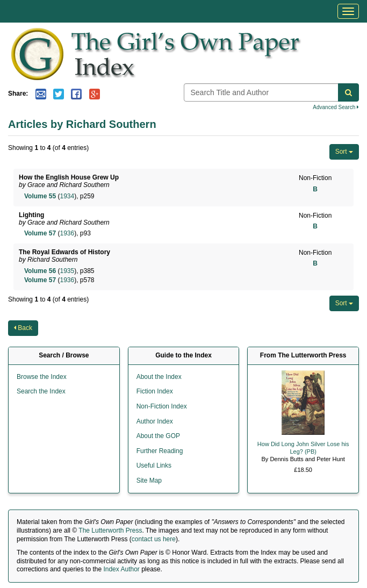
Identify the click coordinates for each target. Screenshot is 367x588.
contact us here (154, 539)
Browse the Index (42, 377)
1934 (67, 196)
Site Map (149, 481)
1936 (67, 233)
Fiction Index (155, 391)
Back (23, 328)
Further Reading (160, 451)
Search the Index (41, 391)
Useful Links (154, 465)
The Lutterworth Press (110, 530)
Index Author (121, 569)
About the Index (159, 377)
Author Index (155, 421)
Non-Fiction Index (162, 406)
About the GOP (158, 436)
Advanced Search (336, 107)
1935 (67, 271)
